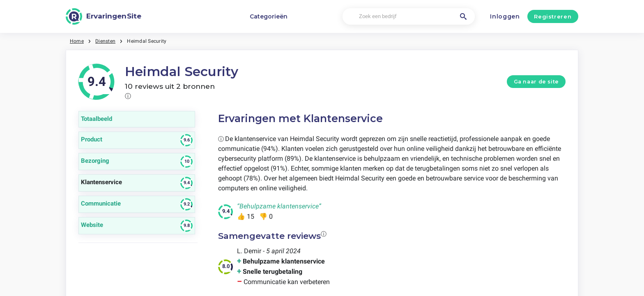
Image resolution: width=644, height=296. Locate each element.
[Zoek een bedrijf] (408, 17)
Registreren (553, 16)
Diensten (105, 41)
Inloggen (505, 16)
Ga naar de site (536, 82)
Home (77, 41)
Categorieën (269, 16)
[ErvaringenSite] (103, 16)
